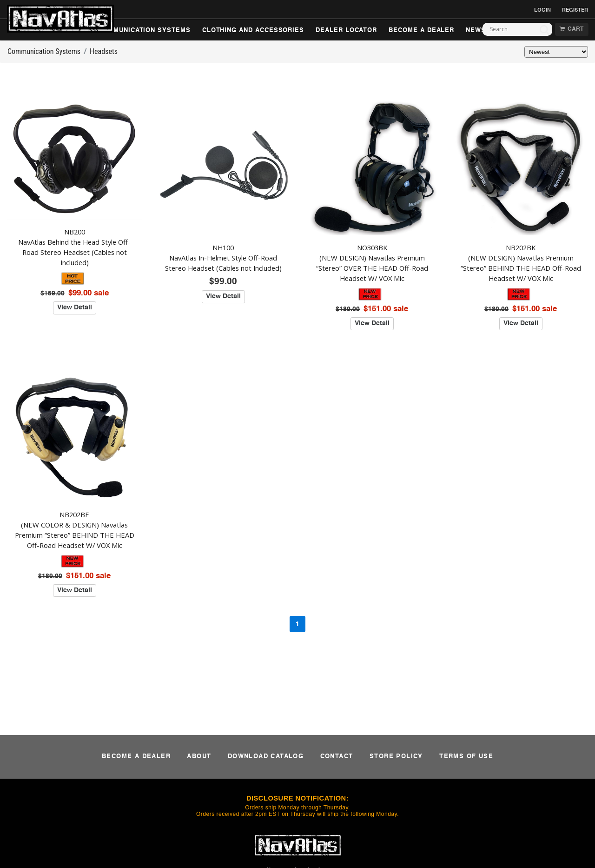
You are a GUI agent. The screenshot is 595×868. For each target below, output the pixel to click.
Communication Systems (44, 51)
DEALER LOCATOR (346, 30)
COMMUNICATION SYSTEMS (144, 30)
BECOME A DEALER (421, 30)
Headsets (104, 51)
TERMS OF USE (466, 757)
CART (572, 29)
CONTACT (337, 757)
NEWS (476, 30)
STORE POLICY (396, 757)
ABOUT (199, 757)
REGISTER (575, 10)
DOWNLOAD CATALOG (266, 757)
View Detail (75, 307)
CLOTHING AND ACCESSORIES (253, 30)
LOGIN (542, 10)
